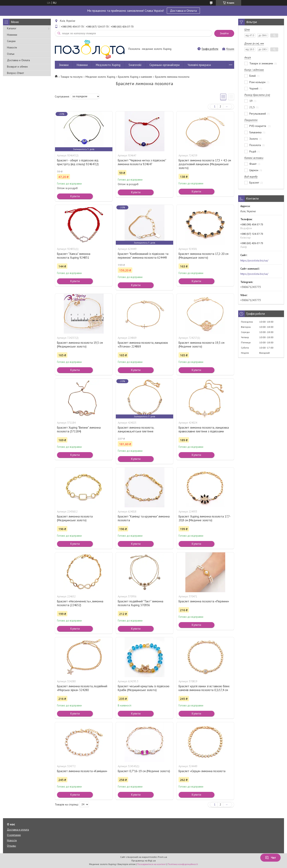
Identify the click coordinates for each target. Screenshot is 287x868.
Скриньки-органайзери (165, 65)
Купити (75, 196)
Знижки (64, 65)
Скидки (11, 41)
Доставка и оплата (18, 830)
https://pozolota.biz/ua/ (254, 260)
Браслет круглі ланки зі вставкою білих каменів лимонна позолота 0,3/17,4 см (204, 688)
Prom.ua (162, 857)
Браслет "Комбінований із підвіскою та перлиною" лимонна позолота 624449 (143, 256)
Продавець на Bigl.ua (143, 861)
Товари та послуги (71, 77)
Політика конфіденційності (183, 864)
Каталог (12, 28)
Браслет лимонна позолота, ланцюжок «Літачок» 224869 (143, 345)
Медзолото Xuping (108, 65)
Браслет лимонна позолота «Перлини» (204, 601)
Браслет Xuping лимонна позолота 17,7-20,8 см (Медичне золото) (205, 518)
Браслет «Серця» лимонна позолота (202, 771)
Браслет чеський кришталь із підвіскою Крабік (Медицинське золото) (144, 688)
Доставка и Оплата (183, 11)
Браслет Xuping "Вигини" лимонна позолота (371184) (79, 429)
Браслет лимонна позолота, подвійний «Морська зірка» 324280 (82, 688)
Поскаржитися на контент (151, 864)
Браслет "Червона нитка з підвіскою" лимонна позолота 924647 (142, 162)
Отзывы (11, 846)
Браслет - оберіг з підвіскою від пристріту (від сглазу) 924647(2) (78, 162)
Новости (12, 47)
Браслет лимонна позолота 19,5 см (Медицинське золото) (80, 345)
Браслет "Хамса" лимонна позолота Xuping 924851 (74, 256)
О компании (14, 835)
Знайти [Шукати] (224, 33)
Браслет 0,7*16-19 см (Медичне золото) (144, 771)
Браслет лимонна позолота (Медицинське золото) (75, 518)
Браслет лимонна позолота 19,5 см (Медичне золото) (201, 345)
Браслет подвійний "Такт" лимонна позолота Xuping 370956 (141, 603)
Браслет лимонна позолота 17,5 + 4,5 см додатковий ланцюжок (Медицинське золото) (205, 164)
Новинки (12, 35)
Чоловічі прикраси (199, 65)
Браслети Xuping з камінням (135, 77)
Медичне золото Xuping (100, 77)
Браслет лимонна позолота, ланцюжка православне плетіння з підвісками (204, 429)
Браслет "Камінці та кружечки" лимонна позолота (144, 518)
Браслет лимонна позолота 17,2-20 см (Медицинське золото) (203, 256)
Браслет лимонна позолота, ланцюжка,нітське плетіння (136, 429)
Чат (270, 858)
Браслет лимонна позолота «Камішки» (82, 771)
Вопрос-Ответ (15, 73)
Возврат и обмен (17, 67)
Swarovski (135, 65)
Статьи (11, 54)
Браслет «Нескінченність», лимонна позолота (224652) (80, 603)
